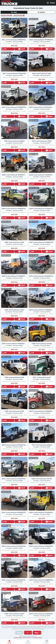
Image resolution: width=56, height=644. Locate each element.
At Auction (41, 12)
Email (23, 49)
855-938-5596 (9, 49)
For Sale (14, 12)
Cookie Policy (18, 638)
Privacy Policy (38, 638)
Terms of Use (27, 638)
